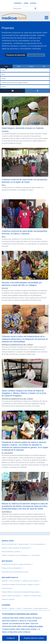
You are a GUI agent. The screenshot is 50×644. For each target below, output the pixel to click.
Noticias (4, 608)
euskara (33, 3)
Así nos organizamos (38, 544)
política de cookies (36, 626)
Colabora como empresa (31, 581)
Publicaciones (28, 608)
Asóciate (5, 581)
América (31, 66)
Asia (44, 66)
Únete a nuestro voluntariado (11, 596)
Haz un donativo (15, 581)
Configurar (11, 638)
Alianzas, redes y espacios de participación (16, 548)
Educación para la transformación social (15, 572)
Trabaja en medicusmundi (32, 596)
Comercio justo (7, 588)
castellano (18, 3)
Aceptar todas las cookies (34, 638)
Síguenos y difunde (8, 599)
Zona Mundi (36, 555)
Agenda (12, 608)
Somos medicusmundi (9, 544)
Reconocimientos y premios (11, 552)
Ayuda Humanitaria (36, 55)
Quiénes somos (8, 541)
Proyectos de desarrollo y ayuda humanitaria (16, 564)
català (26, 3)
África (19, 66)
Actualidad (6, 605)
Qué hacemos (7, 561)
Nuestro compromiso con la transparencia (16, 555)
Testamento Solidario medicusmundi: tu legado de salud (20, 584)
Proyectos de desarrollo (16, 55)
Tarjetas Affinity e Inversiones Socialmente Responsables (21, 592)
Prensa (19, 608)
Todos (6, 66)
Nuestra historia (24, 544)
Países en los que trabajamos (12, 568)
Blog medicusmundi (41, 608)
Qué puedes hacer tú (10, 577)
